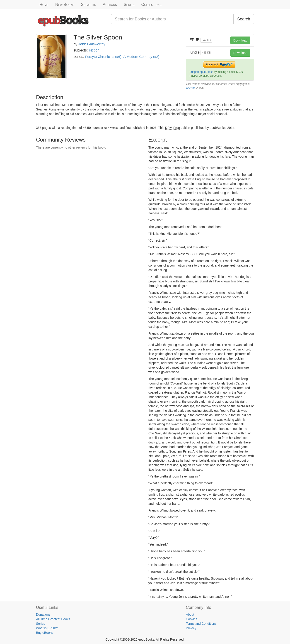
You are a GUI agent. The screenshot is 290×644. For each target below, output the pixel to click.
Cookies (192, 619)
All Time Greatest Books (53, 619)
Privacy (191, 628)
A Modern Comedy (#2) (141, 57)
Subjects (88, 5)
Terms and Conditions (201, 624)
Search (244, 19)
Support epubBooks (201, 72)
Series (129, 5)
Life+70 (190, 88)
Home (44, 5)
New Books (65, 5)
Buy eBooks (45, 633)
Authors (110, 5)
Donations (43, 615)
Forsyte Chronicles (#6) (103, 57)
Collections (151, 5)
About (190, 615)
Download (240, 40)
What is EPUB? (47, 628)
